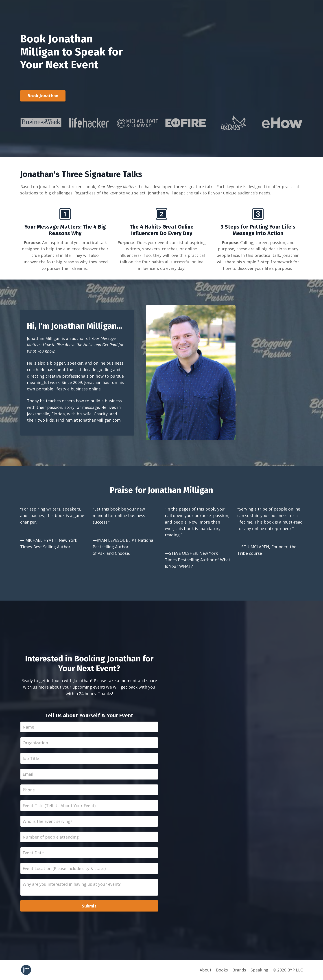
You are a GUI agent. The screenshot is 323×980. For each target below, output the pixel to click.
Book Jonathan (43, 96)
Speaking (259, 970)
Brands (239, 970)
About (206, 970)
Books (222, 970)
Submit (89, 906)
